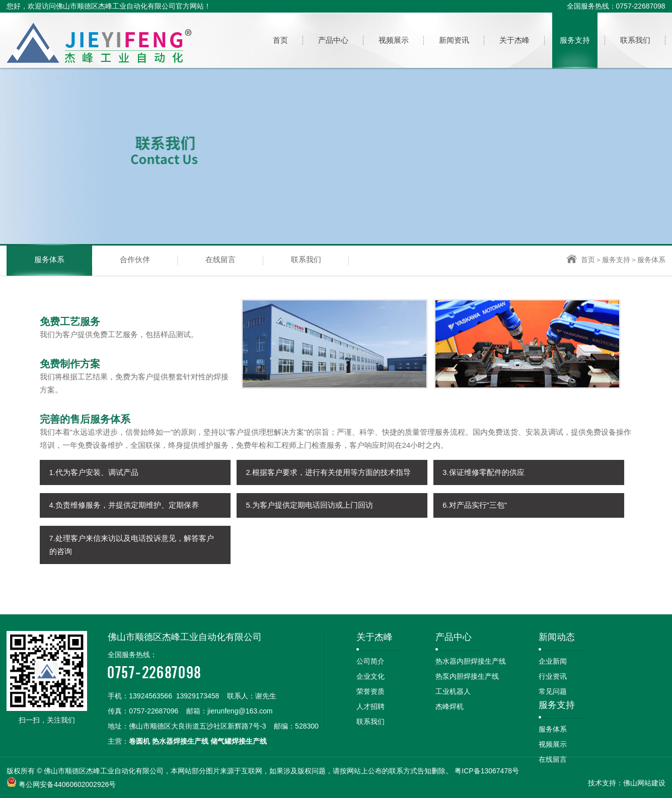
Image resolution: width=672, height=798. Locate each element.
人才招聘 (370, 706)
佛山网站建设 (644, 783)
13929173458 (198, 696)
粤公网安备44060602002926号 (67, 784)
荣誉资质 (370, 691)
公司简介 (370, 661)
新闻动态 (557, 637)
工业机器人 (453, 691)
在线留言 (220, 260)
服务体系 (49, 260)
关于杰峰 (375, 637)
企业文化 (370, 676)
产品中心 (454, 637)
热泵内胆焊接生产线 (467, 676)
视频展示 (553, 744)
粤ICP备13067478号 (487, 771)
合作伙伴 (135, 260)
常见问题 (553, 691)
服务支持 (616, 260)
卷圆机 (139, 741)
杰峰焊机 (450, 706)
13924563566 (151, 696)
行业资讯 (553, 676)
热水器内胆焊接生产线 (471, 661)
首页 (581, 260)
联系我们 (306, 260)
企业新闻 (553, 661)
